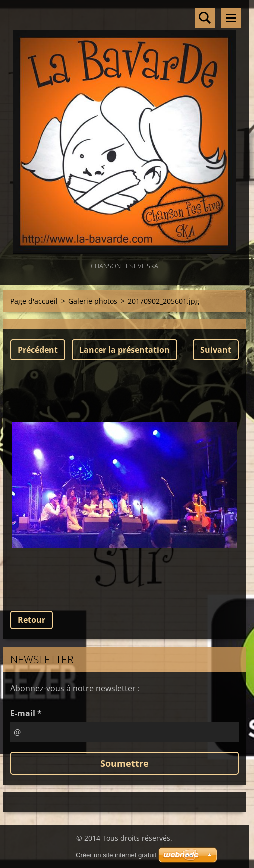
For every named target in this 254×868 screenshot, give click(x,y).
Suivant (216, 350)
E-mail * (26, 713)
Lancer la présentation (124, 350)
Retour (31, 620)
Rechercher (205, 18)
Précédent (38, 350)
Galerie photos (93, 301)
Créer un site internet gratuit (116, 855)
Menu (231, 18)
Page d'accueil (34, 301)
